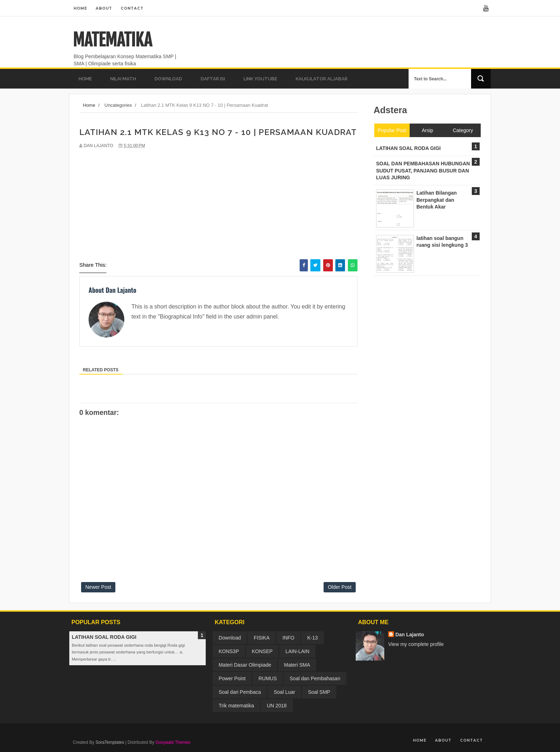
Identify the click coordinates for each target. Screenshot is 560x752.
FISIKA (261, 638)
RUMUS (268, 678)
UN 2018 (277, 706)
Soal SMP (319, 692)
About (104, 8)
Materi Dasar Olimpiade (245, 665)
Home (80, 8)
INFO (288, 638)
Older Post (340, 587)
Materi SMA (297, 665)
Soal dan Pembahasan (315, 678)
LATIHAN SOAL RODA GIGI (104, 637)
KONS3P (229, 651)
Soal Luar (284, 692)
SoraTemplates (110, 742)
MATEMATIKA (112, 40)
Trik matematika (236, 706)
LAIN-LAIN (297, 651)
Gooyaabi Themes (173, 742)
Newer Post (98, 587)
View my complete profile (416, 644)
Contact (132, 8)
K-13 (312, 638)
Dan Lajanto (410, 635)
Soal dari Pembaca (240, 692)
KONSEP (262, 651)
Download (230, 638)
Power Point (232, 678)
